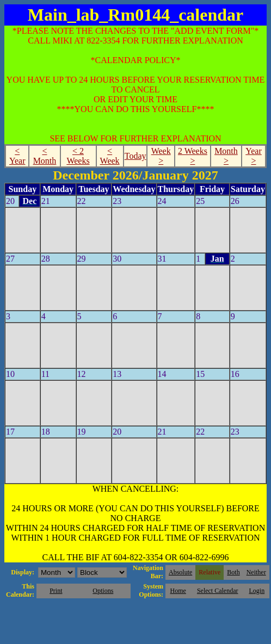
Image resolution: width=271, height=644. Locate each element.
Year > (253, 156)
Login (257, 591)
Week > (161, 156)
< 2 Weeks (78, 156)
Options (103, 591)
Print (56, 591)
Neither (256, 572)
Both (233, 572)
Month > (226, 156)
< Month (45, 156)
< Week (110, 156)
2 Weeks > (193, 156)
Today (135, 156)
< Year (17, 156)
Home (178, 591)
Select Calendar (218, 591)
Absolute (180, 572)
